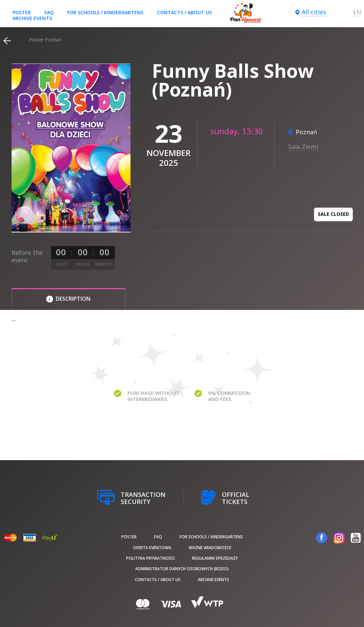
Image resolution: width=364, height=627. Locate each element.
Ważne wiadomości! (210, 548)
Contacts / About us (184, 12)
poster (22, 12)
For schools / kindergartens (105, 12)
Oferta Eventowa (152, 548)
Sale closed (333, 214)
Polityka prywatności (150, 558)
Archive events (32, 18)
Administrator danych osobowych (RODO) (182, 569)
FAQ (49, 12)
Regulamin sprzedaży (215, 558)
